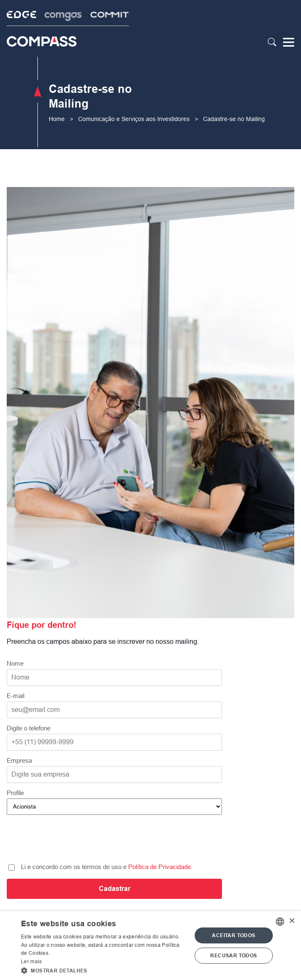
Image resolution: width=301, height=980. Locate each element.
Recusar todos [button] (234, 956)
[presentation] (114, 840)
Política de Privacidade (160, 867)
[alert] (150, 946)
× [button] (292, 921)
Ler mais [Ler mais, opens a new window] (31, 962)
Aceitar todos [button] (234, 935)
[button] (104, 970)
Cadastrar (115, 889)
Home (57, 119)
